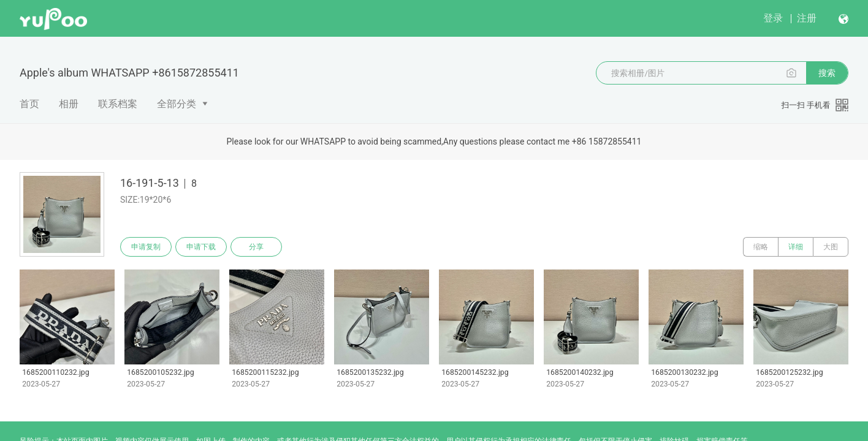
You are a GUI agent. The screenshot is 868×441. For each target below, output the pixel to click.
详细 (796, 247)
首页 (29, 104)
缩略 (761, 247)
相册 (69, 104)
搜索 (827, 73)
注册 (807, 18)
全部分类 (177, 104)
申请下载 (201, 247)
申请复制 (146, 247)
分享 (256, 247)
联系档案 (118, 104)
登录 (773, 18)
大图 (831, 247)
